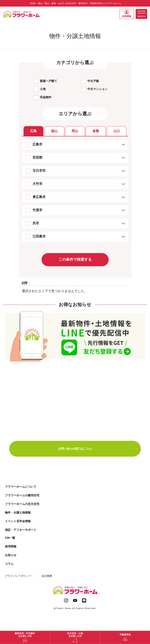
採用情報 (127, 14)
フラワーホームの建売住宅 (22, 495)
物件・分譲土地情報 (18, 513)
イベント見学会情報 (18, 521)
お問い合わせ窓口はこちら (98, 449)
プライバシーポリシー (18, 576)
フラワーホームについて (21, 487)
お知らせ (11, 555)
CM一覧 (10, 538)
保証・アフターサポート (21, 530)
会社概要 (47, 576)
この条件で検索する (75, 259)
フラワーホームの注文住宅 (22, 504)
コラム (9, 564)
